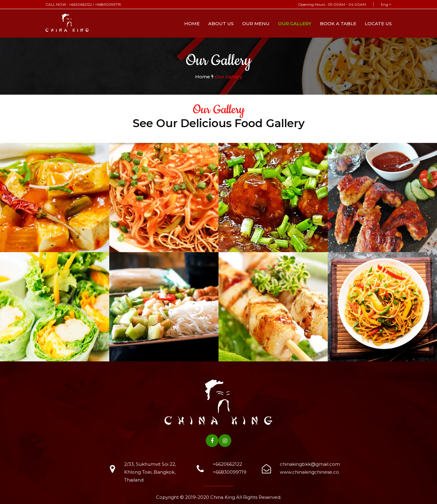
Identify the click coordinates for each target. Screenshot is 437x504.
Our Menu (256, 24)
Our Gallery (295, 24)
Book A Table (338, 24)
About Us (221, 24)
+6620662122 (80, 4)
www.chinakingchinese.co (309, 472)
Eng (386, 4)
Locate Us (378, 24)
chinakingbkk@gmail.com (310, 464)
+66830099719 (108, 4)
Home (192, 24)
